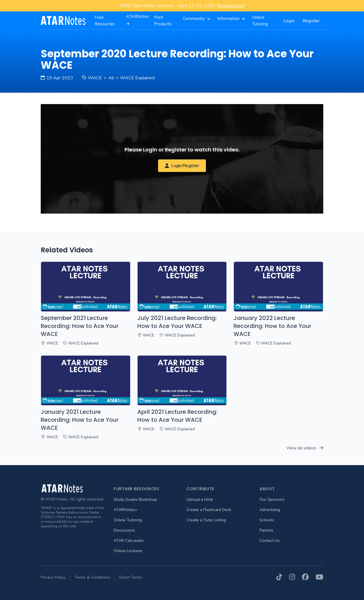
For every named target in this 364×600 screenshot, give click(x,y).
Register (311, 21)
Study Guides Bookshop (135, 499)
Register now (230, 6)
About (267, 489)
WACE (95, 78)
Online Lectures (128, 551)
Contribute (200, 489)
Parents (266, 530)
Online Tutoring (128, 520)
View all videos (305, 448)
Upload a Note (200, 499)
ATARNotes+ (125, 510)
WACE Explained (137, 78)
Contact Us (270, 541)
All (111, 78)
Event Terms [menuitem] (131, 577)
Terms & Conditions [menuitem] (92, 577)
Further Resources (136, 489)
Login (289, 21)
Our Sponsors (272, 499)
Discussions (124, 530)
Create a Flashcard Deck (209, 510)
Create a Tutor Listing (206, 520)
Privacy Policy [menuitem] (53, 577)
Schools (267, 520)
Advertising (270, 510)
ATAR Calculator (129, 541)
